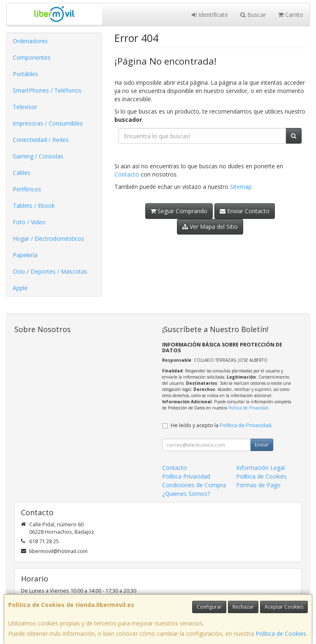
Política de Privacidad (248, 408)
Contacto (127, 174)
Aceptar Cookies (284, 607)
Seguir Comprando (179, 211)
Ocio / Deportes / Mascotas (50, 271)
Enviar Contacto (245, 211)
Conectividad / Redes (41, 140)
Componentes (32, 57)
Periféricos (27, 189)
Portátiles (26, 74)
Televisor (25, 107)
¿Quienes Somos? (186, 494)
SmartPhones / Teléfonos (47, 90)
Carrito (291, 15)
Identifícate (210, 15)
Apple (20, 288)
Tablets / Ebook (34, 206)
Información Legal (260, 468)
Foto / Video (29, 222)
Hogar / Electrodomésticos (49, 238)
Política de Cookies (281, 634)
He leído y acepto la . (222, 425)
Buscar (253, 15)
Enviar (262, 445)
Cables (22, 173)
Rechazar (243, 607)
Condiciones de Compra (194, 485)
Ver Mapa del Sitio (210, 227)
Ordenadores (30, 41)
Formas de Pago (258, 485)
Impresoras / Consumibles (48, 123)
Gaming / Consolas (38, 156)
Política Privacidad (186, 476)
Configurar (209, 607)
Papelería (25, 255)
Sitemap (241, 187)
